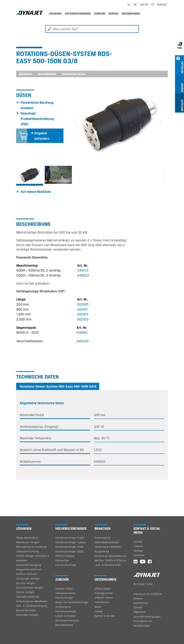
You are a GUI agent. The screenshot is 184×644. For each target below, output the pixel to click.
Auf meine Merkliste (36, 192)
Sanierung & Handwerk (108, 547)
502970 (83, 304)
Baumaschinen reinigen (30, 588)
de (135, 5)
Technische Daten (73, 74)
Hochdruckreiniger (78, 14)
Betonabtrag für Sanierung (31, 547)
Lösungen (55, 14)
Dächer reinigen (25, 592)
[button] (76, 123)
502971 (82, 309)
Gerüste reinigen (26, 583)
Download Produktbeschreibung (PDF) (37, 119)
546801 (82, 332)
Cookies (138, 607)
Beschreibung (47, 74)
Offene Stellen (103, 589)
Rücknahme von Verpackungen (143, 623)
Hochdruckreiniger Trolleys (71, 542)
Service (113, 14)
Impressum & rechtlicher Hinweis (148, 596)
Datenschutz (141, 603)
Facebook (139, 555)
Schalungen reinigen (28, 579)
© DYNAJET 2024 (143, 584)
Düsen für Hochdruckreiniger (72, 602)
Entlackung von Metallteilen (32, 601)
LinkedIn (138, 546)
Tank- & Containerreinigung (32, 606)
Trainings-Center (104, 593)
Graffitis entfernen (27, 574)
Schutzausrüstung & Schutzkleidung (67, 623)
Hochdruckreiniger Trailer (70, 547)
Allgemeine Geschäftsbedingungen (147, 614)
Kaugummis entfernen (29, 569)
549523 (83, 275)
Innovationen (102, 602)
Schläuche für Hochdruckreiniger (66, 609)
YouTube (138, 551)
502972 (83, 314)
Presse (99, 611)
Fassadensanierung (28, 597)
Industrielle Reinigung (28, 565)
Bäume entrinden (26, 610)
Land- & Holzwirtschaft (108, 565)
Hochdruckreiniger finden (70, 538)
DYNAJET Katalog (65, 556)
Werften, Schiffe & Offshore (110, 560)
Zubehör (100, 14)
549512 (83, 270)
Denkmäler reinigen (27, 615)
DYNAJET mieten (104, 598)
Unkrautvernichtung (27, 551)
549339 (82, 341)
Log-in (144, 5)
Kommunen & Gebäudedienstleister (107, 540)
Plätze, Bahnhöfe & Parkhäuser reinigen (28, 540)
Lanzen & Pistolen (66, 616)
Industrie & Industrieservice (110, 556)
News (98, 607)
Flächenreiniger (64, 598)
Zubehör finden (64, 589)
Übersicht (26, 74)
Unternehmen (131, 14)
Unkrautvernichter (66, 593)
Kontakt (162, 5)
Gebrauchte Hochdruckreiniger (66, 563)
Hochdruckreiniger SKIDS (69, 551)
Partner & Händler (105, 616)
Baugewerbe (102, 551)
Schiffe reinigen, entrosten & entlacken (33, 558)
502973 (83, 319)
